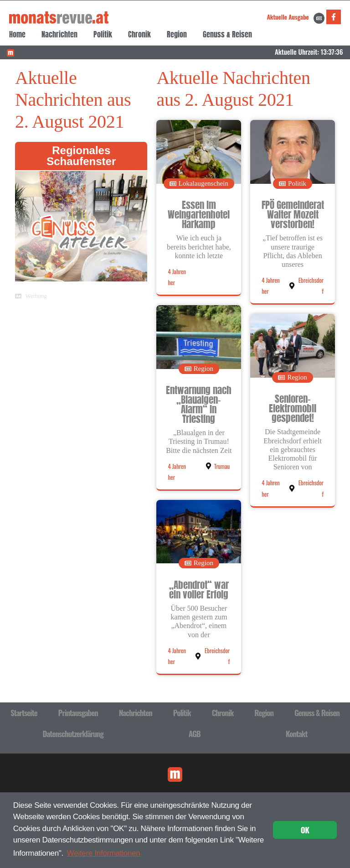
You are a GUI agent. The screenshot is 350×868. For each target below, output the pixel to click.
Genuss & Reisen (227, 34)
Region (177, 34)
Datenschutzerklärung (73, 734)
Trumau (222, 466)
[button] (199, 184)
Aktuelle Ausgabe (288, 17)
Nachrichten (59, 34)
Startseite (24, 713)
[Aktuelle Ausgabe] (319, 18)
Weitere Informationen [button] (104, 853)
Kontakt (297, 734)
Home (17, 34)
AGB (195, 734)
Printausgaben (78, 713)
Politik (103, 34)
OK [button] (305, 830)
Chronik (139, 34)
